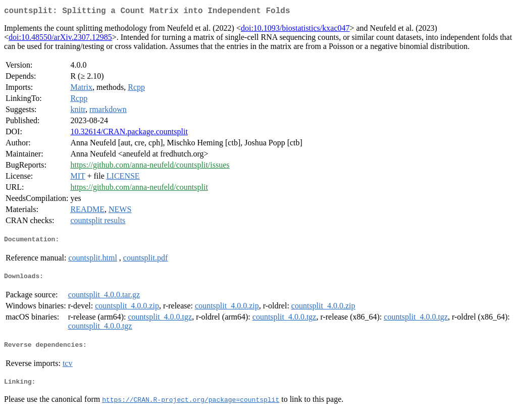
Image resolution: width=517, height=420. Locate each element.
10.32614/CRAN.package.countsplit (129, 134)
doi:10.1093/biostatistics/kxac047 (295, 30)
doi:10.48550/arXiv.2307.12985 (60, 39)
